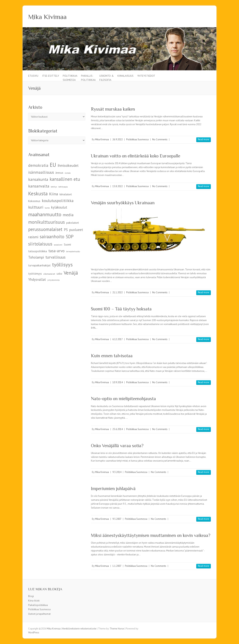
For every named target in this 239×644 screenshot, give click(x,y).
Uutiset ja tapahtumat (39, 614)
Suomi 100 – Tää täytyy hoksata (121, 309)
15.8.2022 (118, 186)
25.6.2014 (118, 429)
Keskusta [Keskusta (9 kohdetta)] (38, 193)
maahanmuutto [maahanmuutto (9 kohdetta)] (45, 214)
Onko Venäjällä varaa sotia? (117, 446)
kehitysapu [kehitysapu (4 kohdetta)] (63, 187)
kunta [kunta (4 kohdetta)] (47, 208)
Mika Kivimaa (47, 17)
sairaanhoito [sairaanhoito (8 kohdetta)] (52, 237)
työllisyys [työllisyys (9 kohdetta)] (62, 264)
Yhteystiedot (146, 76)
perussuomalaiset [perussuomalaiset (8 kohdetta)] (45, 229)
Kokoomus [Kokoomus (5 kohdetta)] (34, 201)
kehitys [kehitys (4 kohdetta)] (54, 187)
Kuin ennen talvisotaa (112, 356)
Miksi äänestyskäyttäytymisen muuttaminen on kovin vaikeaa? (151, 535)
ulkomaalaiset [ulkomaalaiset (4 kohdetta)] (49, 274)
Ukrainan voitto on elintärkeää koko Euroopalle (136, 156)
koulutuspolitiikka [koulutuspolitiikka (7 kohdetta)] (58, 201)
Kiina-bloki (34, 601)
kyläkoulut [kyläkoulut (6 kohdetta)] (59, 207)
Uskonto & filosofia (107, 78)
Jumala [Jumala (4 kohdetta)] (68, 173)
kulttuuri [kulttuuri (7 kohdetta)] (36, 207)
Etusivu (33, 76)
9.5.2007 (117, 519)
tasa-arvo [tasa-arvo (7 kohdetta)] (56, 251)
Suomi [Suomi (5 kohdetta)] (67, 244)
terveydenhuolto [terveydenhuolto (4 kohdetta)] (73, 251)
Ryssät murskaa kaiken (113, 109)
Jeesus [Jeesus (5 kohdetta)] (59, 173)
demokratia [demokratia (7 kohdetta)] (38, 165)
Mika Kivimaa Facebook (201, 16)
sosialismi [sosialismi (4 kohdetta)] (58, 245)
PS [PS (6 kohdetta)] (66, 230)
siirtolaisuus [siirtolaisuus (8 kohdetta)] (40, 244)
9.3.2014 (117, 472)
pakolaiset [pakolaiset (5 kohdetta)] (73, 223)
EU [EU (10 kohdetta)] (53, 165)
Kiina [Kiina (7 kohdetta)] (54, 194)
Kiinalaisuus (125, 76)
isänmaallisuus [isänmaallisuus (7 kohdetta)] (41, 172)
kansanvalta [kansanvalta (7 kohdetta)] (39, 186)
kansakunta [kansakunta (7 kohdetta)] (38, 179)
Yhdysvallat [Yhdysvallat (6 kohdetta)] (37, 279)
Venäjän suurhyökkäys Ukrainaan (123, 203)
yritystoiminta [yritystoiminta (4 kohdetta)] (53, 280)
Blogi (31, 596)
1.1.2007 (117, 566)
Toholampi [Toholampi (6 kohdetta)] (36, 257)
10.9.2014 (118, 382)
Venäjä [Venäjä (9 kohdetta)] (71, 273)
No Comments (160, 139)
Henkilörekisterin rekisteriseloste (79, 629)
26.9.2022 (118, 139)
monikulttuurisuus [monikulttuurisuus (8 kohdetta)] (46, 222)
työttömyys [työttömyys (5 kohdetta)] (35, 274)
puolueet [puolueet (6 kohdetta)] (76, 230)
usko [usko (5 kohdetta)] (59, 274)
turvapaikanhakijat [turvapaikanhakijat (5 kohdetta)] (39, 265)
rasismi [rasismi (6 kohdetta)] (33, 237)
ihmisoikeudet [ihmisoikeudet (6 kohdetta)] (68, 165)
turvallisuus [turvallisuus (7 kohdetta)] (55, 257)
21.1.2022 (118, 292)
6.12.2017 (118, 339)
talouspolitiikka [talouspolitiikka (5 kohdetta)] (38, 251)
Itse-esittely (51, 76)
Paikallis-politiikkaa (88, 78)
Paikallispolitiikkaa (38, 605)
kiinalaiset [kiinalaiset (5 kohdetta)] (66, 194)
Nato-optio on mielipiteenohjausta (123, 399)
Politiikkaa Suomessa (70, 78)
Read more (204, 139)
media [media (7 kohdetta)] (68, 215)
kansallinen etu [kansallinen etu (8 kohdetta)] (65, 179)
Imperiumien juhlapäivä (113, 489)
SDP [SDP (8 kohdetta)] (70, 237)
